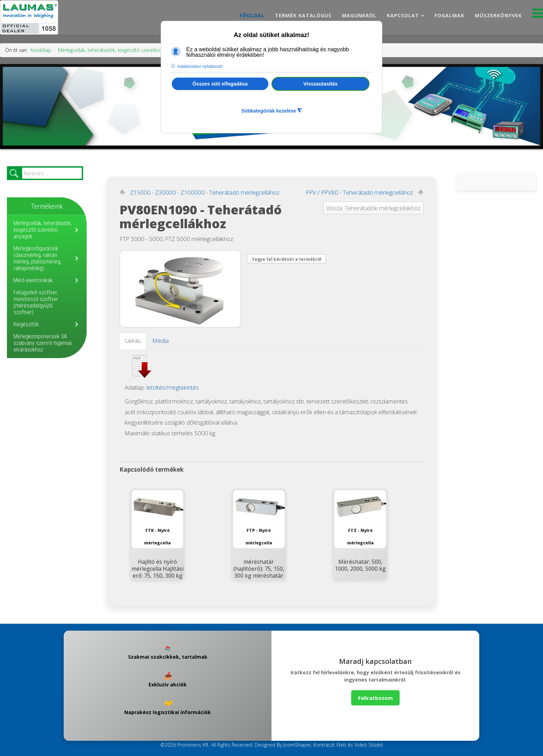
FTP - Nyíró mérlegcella (259, 518)
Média (161, 341)
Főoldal (252, 15)
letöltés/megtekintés (173, 387)
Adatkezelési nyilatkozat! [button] (200, 66)
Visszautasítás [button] (321, 84)
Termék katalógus (303, 15)
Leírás (133, 341)
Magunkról (359, 15)
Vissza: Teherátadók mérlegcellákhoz (373, 208)
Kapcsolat (403, 15)
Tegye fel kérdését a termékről (287, 259)
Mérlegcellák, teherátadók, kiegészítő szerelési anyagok (119, 50)
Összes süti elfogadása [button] (220, 84)
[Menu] (538, 15)
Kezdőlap (41, 50)
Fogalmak (449, 15)
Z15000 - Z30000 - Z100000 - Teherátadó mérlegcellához (205, 193)
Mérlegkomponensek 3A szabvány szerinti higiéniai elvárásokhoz (43, 343)
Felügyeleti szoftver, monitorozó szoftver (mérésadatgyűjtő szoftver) (36, 302)
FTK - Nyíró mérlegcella (158, 518)
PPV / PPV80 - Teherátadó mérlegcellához (359, 193)
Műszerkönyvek (498, 15)
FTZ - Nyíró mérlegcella (360, 518)
